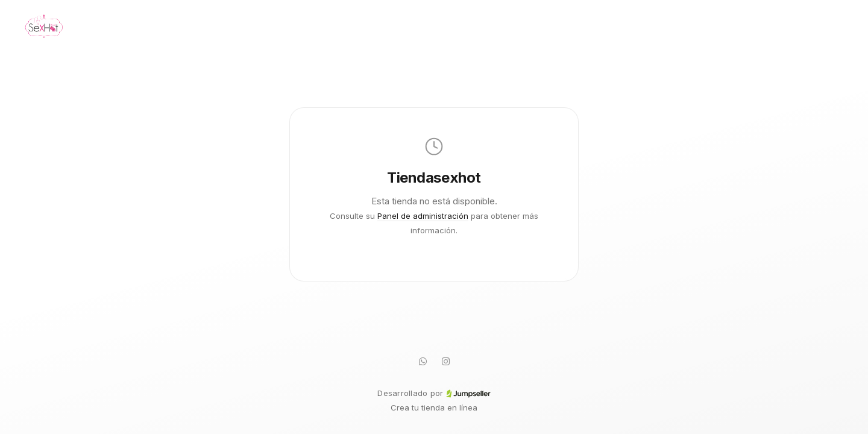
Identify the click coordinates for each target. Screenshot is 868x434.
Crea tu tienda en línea (434, 407)
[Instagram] (445, 361)
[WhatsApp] (423, 361)
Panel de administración (423, 216)
